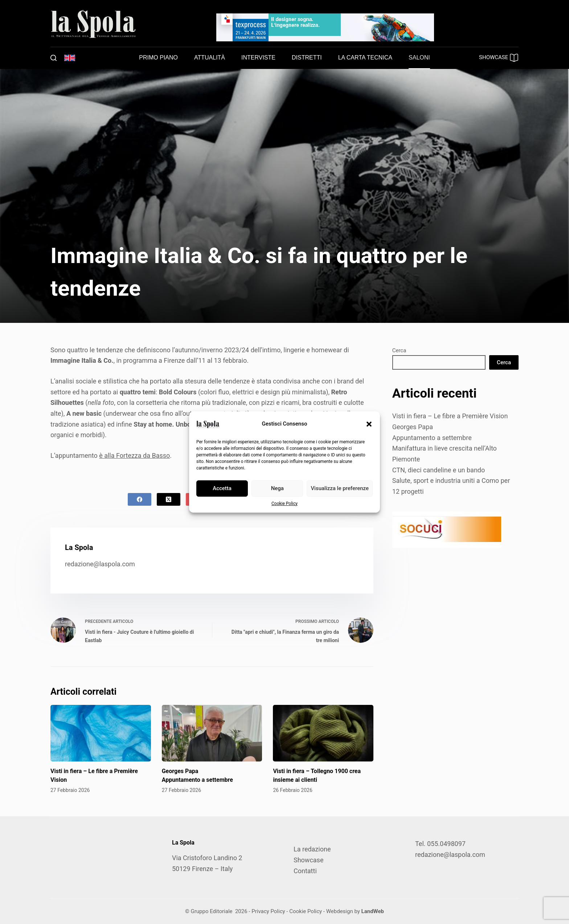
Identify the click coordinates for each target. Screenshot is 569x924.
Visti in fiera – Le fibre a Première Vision (450, 416)
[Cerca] (54, 58)
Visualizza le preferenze (340, 488)
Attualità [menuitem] (210, 58)
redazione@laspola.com (100, 564)
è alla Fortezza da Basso (134, 455)
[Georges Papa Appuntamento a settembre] (212, 733)
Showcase (308, 860)
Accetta (222, 488)
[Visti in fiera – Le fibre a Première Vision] (101, 733)
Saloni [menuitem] (419, 58)
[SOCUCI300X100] (447, 529)
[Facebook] (140, 499)
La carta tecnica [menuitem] (365, 58)
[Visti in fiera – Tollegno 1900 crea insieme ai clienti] (323, 733)
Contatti (305, 871)
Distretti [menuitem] (307, 58)
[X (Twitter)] (169, 499)
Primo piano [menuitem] (158, 58)
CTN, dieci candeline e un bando (439, 470)
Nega (277, 488)
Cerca (399, 350)
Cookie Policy (284, 504)
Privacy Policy (268, 911)
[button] (369, 424)
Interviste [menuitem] (258, 58)
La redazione (312, 849)
